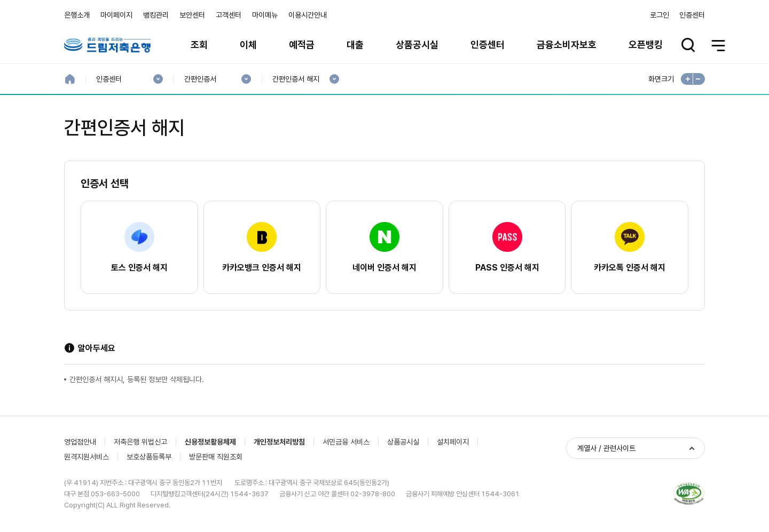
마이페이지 (116, 15)
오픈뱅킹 (646, 45)
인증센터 (692, 15)
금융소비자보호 (567, 45)
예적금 (302, 45)
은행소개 (77, 15)
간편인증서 (200, 79)
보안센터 (192, 15)
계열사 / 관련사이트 (606, 448)
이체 (248, 45)
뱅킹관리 (156, 15)
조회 (199, 45)
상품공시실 (417, 45)
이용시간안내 (308, 15)
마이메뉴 (265, 15)
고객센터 (229, 15)
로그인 (660, 15)
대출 (355, 45)
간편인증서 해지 (296, 79)
